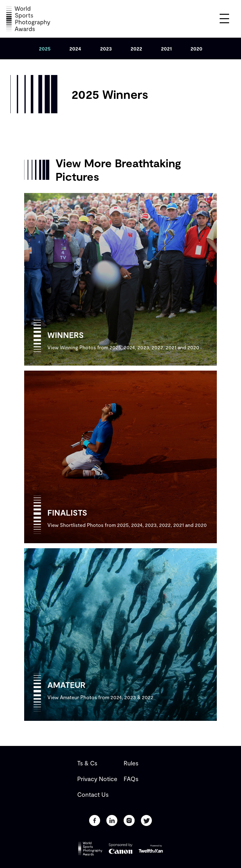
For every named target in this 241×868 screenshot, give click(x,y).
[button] (224, 19)
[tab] (45, 48)
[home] (28, 19)
